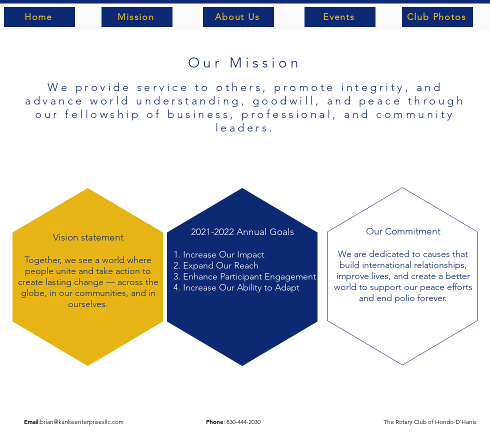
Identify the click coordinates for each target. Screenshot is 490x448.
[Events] (340, 17)
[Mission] (137, 17)
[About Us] (238, 17)
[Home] (39, 17)
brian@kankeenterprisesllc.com (82, 422)
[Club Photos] (437, 17)
